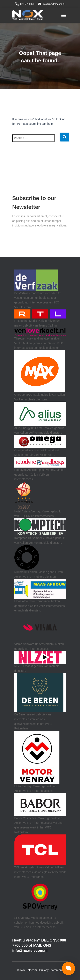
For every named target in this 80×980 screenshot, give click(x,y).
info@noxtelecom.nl (54, 4)
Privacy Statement (51, 970)
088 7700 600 (28, 4)
